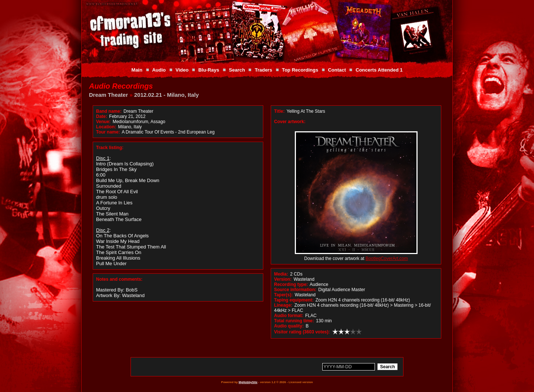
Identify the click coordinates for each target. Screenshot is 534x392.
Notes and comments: (119, 279)
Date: (102, 116)
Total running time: (294, 321)
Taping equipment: (294, 300)
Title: (280, 111)
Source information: (295, 290)
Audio (159, 70)
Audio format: (289, 316)
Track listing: (110, 148)
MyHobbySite (248, 382)
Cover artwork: (290, 122)
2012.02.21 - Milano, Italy (167, 95)
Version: (283, 279)
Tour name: (108, 132)
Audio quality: (289, 326)
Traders (263, 70)
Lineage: (283, 305)
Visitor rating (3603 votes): (302, 332)
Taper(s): (283, 295)
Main (137, 70)
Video (182, 70)
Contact (337, 70)
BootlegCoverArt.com (387, 258)
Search (237, 70)
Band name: (109, 111)
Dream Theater (108, 95)
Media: (281, 274)
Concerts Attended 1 (379, 70)
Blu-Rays (209, 70)
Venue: (103, 122)
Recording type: (291, 284)
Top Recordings (300, 70)
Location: (106, 127)
